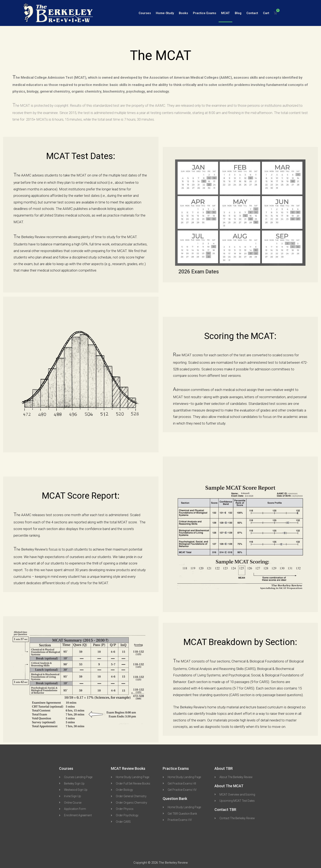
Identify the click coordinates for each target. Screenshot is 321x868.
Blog (238, 13)
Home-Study (165, 13)
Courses (145, 13)
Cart (266, 13)
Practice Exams (205, 13)
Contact (252, 13)
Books (183, 13)
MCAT (225, 13)
